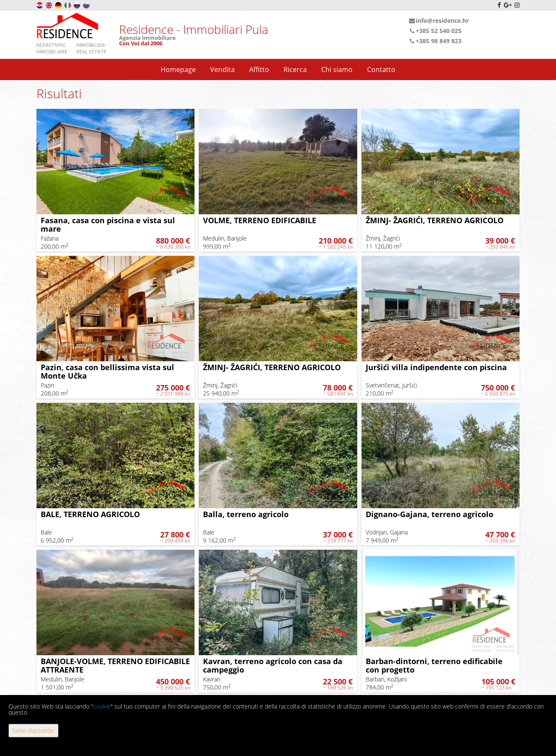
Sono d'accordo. (33, 730)
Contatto (381, 69)
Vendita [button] (222, 69)
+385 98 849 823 (435, 41)
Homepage (178, 69)
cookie (102, 706)
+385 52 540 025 (435, 31)
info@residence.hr (439, 21)
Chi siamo (337, 69)
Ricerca (295, 69)
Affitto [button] (259, 69)
